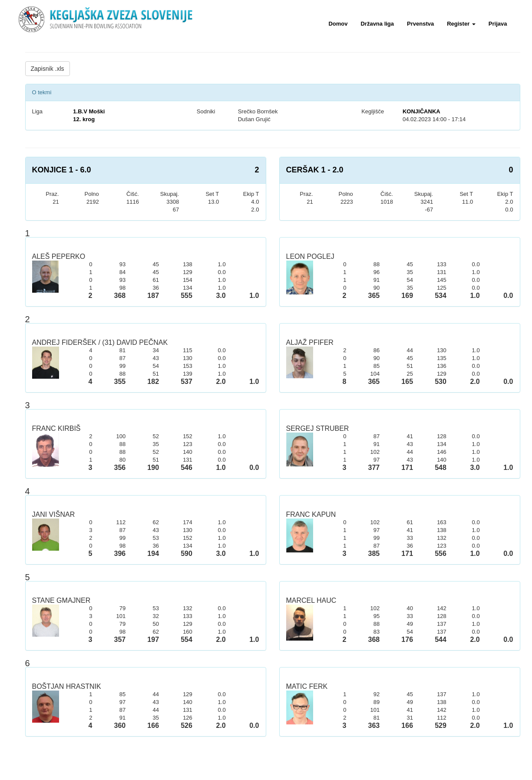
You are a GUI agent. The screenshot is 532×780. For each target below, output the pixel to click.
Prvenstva (420, 24)
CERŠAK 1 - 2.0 (315, 170)
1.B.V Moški (89, 111)
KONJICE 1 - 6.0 (62, 170)
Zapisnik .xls (48, 69)
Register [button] (461, 24)
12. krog (84, 119)
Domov (338, 24)
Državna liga (377, 24)
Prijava (498, 24)
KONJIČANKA (421, 111)
